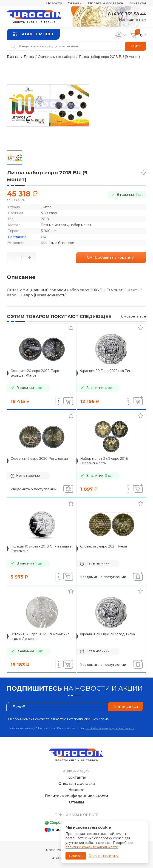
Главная (13, 57)
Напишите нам (133, 19)
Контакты (137, 3)
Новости (54, 3)
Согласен (76, 856)
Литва (29, 57)
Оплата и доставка (105, 3)
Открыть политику (103, 856)
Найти (135, 46)
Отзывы (75, 3)
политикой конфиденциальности (110, 728)
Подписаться (125, 707)
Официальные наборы (57, 57)
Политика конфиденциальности (76, 796)
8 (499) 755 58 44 (127, 14)
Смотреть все (134, 316)
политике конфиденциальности (92, 847)
